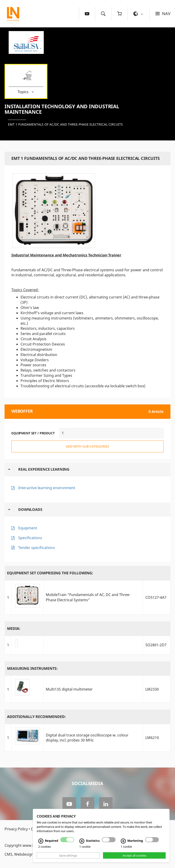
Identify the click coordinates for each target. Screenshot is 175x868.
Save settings (68, 855)
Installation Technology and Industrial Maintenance (62, 109)
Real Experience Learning (44, 469)
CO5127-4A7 (156, 597)
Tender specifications (37, 548)
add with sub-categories (87, 446)
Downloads (30, 509)
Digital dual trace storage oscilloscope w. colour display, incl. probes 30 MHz (87, 738)
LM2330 (152, 689)
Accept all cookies (134, 855)
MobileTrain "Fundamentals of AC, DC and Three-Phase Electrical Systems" (88, 597)
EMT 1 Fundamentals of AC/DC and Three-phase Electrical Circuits (65, 124)
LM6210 (152, 738)
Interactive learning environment (47, 488)
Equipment (28, 528)
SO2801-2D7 (156, 645)
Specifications (30, 538)
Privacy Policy (16, 829)
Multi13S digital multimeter (69, 689)
